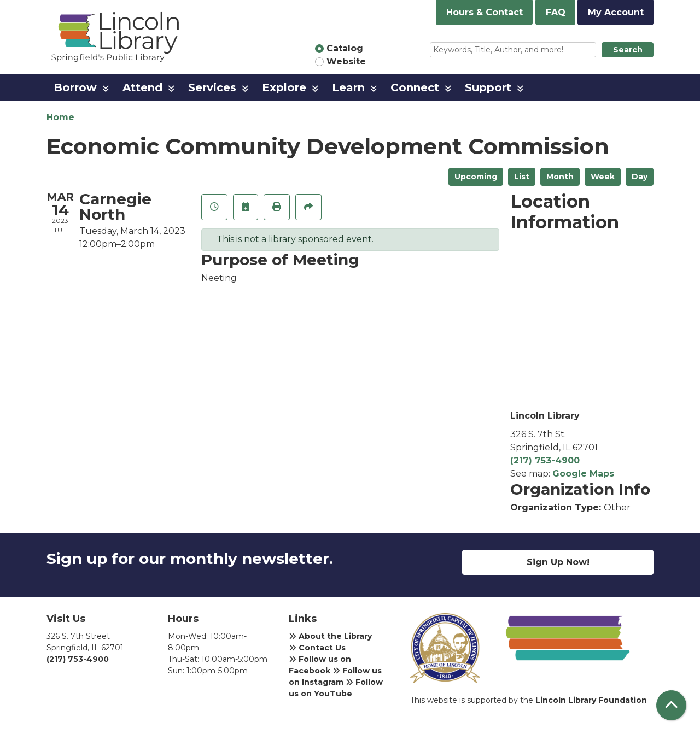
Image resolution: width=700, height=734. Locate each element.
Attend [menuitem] (142, 87)
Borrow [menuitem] (75, 87)
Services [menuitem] (212, 87)
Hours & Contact (485, 12)
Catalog (345, 48)
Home (60, 117)
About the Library (330, 636)
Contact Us (317, 648)
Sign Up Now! (558, 562)
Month (560, 177)
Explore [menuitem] (284, 87)
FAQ (556, 12)
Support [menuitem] (488, 87)
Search (628, 50)
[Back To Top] (671, 705)
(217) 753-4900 (545, 460)
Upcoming (476, 177)
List (522, 177)
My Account (616, 12)
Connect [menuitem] (415, 87)
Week (603, 177)
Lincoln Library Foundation (591, 700)
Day (640, 177)
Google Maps (583, 474)
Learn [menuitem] (348, 87)
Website (346, 61)
